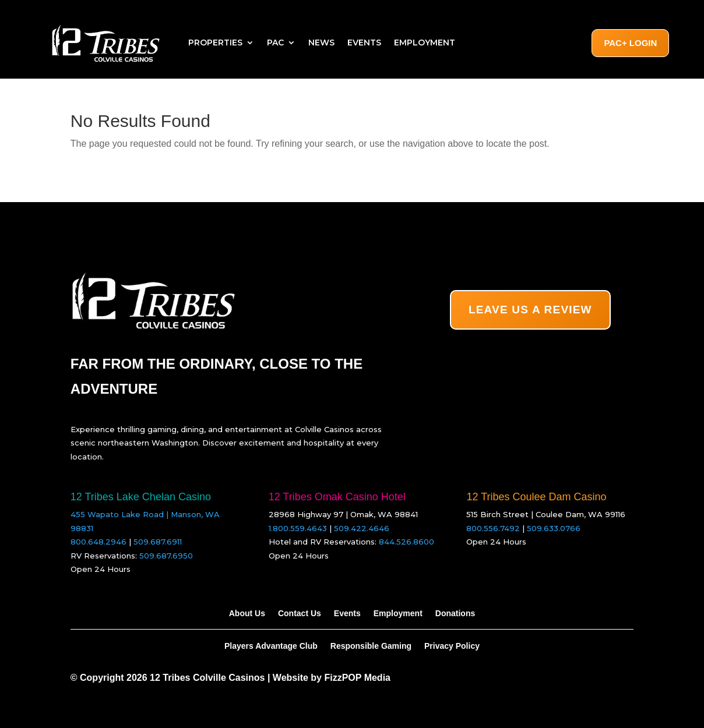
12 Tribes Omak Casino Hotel (337, 497)
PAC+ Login (630, 43)
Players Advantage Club (271, 646)
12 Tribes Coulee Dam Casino (536, 497)
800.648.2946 (98, 542)
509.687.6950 (166, 556)
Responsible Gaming (371, 646)
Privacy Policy (452, 646)
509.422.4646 (362, 528)
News (321, 43)
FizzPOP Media (357, 678)
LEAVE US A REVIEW (530, 310)
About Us (247, 613)
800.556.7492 (493, 528)
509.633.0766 (554, 528)
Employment (425, 43)
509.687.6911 (158, 542)
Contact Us (300, 613)
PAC (275, 43)
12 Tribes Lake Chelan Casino (141, 497)
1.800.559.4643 (298, 528)
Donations (455, 613)
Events (364, 43)
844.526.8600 (406, 542)
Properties (215, 43)
